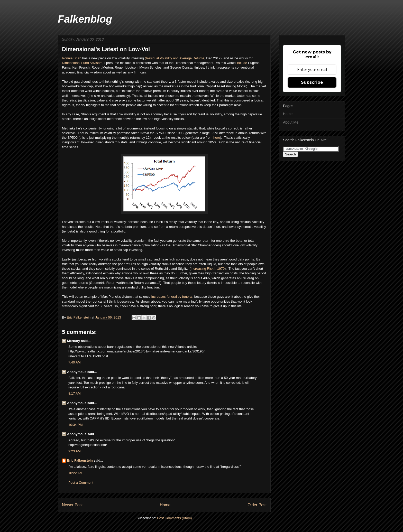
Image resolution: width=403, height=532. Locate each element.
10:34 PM (76, 425)
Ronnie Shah (72, 58)
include (242, 63)
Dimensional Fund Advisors (82, 63)
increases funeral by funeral (171, 297)
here (217, 138)
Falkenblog (85, 19)
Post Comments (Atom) (174, 518)
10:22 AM (75, 473)
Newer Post (72, 505)
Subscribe (312, 82)
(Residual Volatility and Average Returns (175, 58)
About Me (291, 122)
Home (165, 505)
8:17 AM (75, 393)
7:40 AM (75, 362)
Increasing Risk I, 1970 (208, 269)
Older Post (257, 505)
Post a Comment (81, 483)
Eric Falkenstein (80, 460)
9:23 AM (75, 451)
